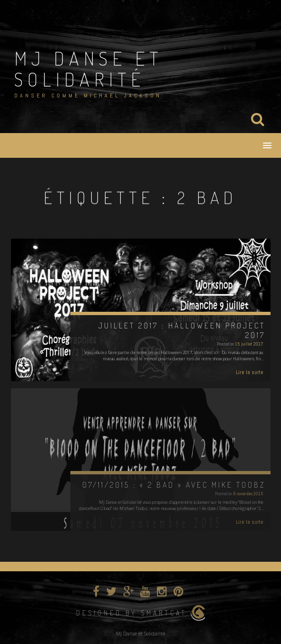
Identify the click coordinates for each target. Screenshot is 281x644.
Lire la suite (250, 372)
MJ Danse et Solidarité (88, 68)
